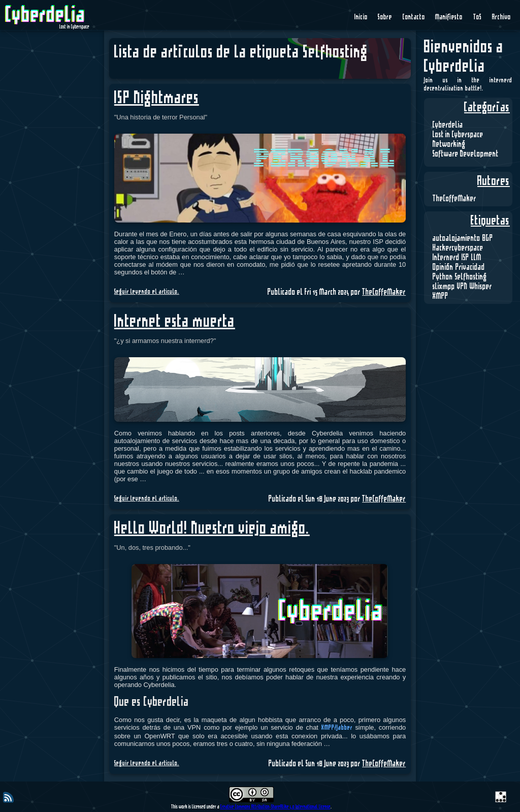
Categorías (487, 108)
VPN (462, 287)
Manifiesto (449, 17)
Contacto (414, 17)
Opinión (443, 267)
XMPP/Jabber (337, 728)
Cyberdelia (448, 125)
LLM (476, 258)
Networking (449, 144)
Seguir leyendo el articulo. (147, 292)
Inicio (361, 17)
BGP (488, 238)
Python (443, 277)
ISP (465, 258)
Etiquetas (490, 221)
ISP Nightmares (157, 99)
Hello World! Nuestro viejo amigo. (212, 529)
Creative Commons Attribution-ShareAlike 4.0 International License (275, 807)
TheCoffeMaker (454, 199)
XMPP (441, 296)
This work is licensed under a (196, 807)
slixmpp (444, 287)
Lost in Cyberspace (458, 135)
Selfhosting (471, 277)
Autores (494, 181)
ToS (478, 17)
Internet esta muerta (175, 322)
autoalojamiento (457, 238)
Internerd (446, 258)
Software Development (466, 154)
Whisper (481, 287)
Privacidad (470, 267)
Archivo (501, 17)
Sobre (385, 17)
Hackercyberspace (458, 248)
